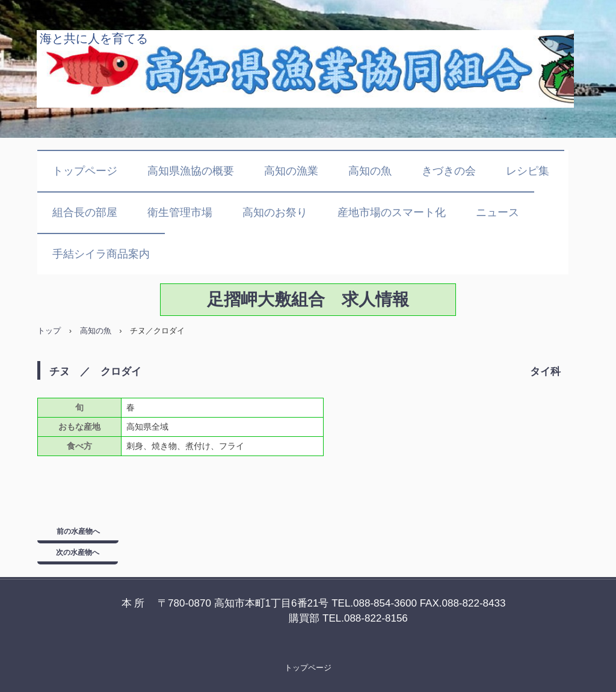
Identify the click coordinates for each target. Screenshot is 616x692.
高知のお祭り (275, 212)
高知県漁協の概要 (191, 171)
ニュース (497, 212)
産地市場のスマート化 (392, 212)
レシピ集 (528, 171)
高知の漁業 (291, 171)
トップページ (85, 171)
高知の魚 (370, 171)
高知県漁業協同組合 (305, 69)
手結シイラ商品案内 (101, 254)
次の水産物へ (78, 552)
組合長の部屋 (85, 212)
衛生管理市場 (180, 212)
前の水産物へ (78, 531)
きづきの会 (449, 171)
